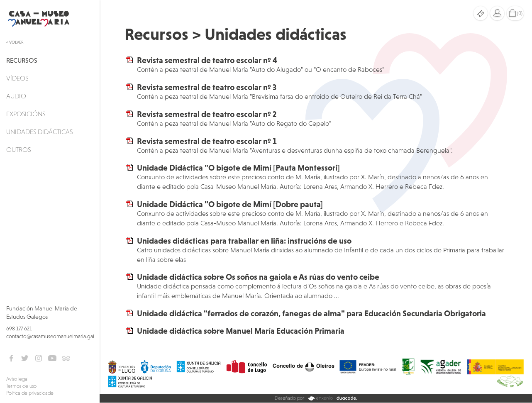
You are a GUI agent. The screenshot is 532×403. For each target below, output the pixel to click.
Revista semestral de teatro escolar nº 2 (207, 114)
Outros (18, 149)
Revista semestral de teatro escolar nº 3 (207, 87)
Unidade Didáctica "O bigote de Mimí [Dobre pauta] (230, 204)
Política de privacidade (30, 393)
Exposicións (26, 114)
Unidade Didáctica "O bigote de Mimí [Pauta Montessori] (238, 168)
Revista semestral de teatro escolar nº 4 (207, 60)
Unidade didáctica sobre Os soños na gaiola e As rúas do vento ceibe (258, 277)
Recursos (22, 60)
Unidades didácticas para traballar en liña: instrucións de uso (244, 241)
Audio (16, 96)
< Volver (15, 42)
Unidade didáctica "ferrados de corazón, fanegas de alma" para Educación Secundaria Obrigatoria (311, 313)
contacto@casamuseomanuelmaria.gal (50, 336)
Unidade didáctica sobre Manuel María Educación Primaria (241, 331)
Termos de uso (21, 386)
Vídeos (17, 78)
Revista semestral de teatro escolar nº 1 (207, 141)
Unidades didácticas (39, 132)
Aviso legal (17, 379)
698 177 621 (19, 329)
